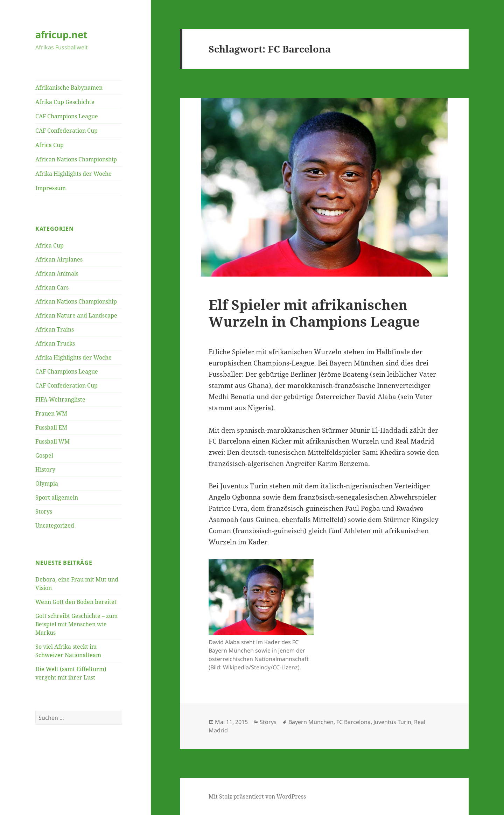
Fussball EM (51, 427)
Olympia (47, 483)
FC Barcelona (353, 722)
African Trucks (55, 343)
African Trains (55, 329)
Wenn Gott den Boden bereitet (76, 602)
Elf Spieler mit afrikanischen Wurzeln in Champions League (314, 313)
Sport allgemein (57, 497)
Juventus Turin (392, 722)
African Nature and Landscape (76, 315)
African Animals (57, 273)
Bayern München (311, 722)
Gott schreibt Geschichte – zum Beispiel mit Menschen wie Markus (76, 624)
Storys (44, 511)
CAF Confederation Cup (66, 131)
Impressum (51, 188)
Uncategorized (55, 525)
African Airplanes (59, 259)
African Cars (52, 287)
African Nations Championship (76, 159)
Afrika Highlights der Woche (73, 174)
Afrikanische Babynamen (69, 88)
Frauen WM (51, 413)
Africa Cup (50, 145)
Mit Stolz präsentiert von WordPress (257, 796)
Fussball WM (52, 441)
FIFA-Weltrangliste (60, 399)
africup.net (61, 34)
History (45, 469)
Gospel (44, 455)
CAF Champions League (67, 116)
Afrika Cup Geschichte (65, 102)
